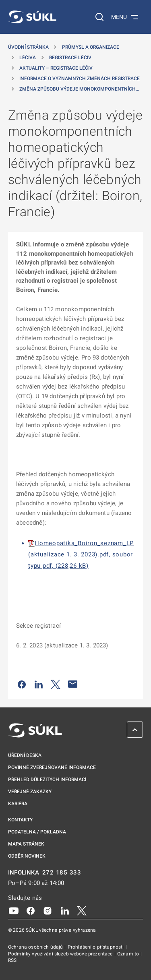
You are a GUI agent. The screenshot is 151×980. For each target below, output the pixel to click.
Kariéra (18, 804)
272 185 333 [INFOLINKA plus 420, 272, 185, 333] (62, 873)
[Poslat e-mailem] (73, 684)
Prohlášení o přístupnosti (96, 947)
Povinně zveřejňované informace (52, 767)
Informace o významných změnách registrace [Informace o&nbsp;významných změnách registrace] (80, 79)
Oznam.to (129, 954)
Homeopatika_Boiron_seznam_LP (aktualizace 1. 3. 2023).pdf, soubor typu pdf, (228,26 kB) (81, 554)
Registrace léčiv (70, 58)
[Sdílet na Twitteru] (56, 684)
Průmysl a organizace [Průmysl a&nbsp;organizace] (91, 47)
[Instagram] (48, 910)
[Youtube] (14, 910)
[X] (82, 910)
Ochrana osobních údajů (36, 947)
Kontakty (20, 820)
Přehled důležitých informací (47, 779)
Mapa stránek (26, 844)
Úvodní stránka (28, 47)
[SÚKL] (32, 17)
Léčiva (28, 58)
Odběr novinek (27, 856)
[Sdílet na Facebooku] (22, 684)
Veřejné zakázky (30, 792)
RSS (12, 960)
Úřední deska (25, 755)
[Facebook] (31, 910)
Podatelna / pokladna (37, 832)
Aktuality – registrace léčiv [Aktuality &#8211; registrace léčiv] (56, 68)
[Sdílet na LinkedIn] (39, 684)
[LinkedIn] (65, 910)
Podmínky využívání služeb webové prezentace (61, 954)
